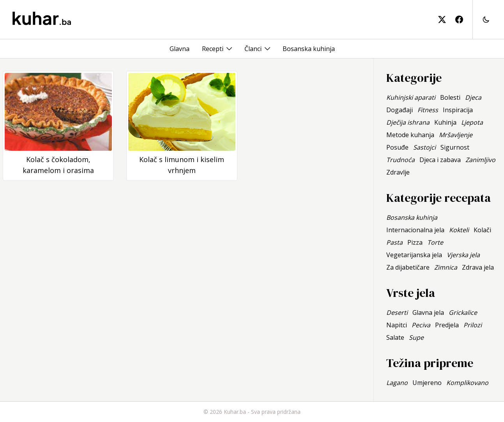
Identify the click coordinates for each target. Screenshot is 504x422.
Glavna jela (428, 313)
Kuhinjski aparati (411, 97)
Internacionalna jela (415, 230)
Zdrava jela (478, 267)
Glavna (179, 49)
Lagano (397, 383)
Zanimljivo (480, 160)
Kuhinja (445, 122)
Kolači (482, 230)
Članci (253, 49)
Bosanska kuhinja (309, 49)
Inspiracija (458, 110)
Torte (435, 242)
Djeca (473, 97)
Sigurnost (455, 147)
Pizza (415, 242)
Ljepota (472, 122)
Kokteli (459, 230)
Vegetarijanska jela (414, 255)
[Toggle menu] (229, 49)
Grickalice (463, 313)
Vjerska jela (463, 255)
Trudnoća (401, 160)
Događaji (400, 110)
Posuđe (397, 147)
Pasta (394, 242)
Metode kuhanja (410, 135)
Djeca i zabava (440, 160)
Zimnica (446, 267)
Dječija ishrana (408, 122)
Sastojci (424, 147)
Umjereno (427, 383)
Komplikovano (467, 383)
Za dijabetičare (408, 267)
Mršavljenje (456, 135)
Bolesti (450, 97)
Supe (416, 337)
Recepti (213, 49)
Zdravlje (398, 172)
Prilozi (473, 325)
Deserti (397, 313)
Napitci (397, 325)
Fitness (428, 110)
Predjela (447, 325)
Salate (395, 337)
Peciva (421, 325)
